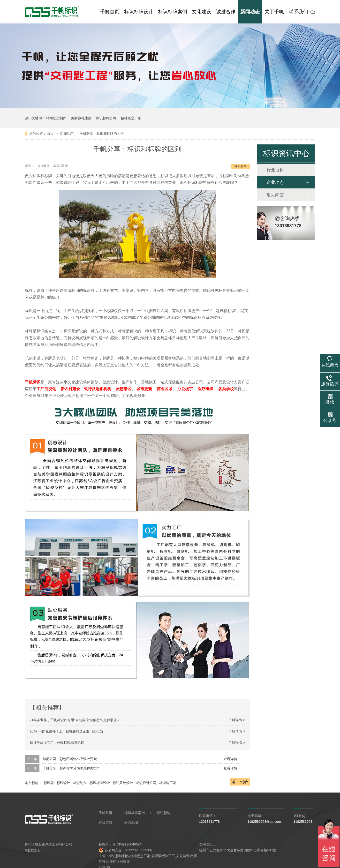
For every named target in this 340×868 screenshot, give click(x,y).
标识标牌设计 (139, 12)
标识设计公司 (146, 783)
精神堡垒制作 (56, 118)
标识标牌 (164, 813)
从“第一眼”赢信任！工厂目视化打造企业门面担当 (66, 731)
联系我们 (298, 12)
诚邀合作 (226, 12)
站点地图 (131, 823)
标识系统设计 (123, 783)
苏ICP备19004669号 (128, 844)
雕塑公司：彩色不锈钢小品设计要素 (70, 759)
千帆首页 (110, 12)
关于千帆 (274, 12)
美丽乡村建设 (81, 118)
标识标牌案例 (173, 12)
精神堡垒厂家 (131, 118)
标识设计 (63, 783)
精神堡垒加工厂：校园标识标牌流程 (57, 743)
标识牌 (49, 783)
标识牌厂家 (168, 783)
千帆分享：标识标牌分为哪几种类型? (71, 768)
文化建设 (202, 12)
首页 (51, 134)
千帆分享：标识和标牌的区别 (102, 134)
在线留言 (106, 823)
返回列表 (240, 166)
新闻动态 (250, 12)
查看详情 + (232, 759)
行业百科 (275, 170)
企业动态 (275, 182)
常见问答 (275, 195)
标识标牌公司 (106, 118)
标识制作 (80, 783)
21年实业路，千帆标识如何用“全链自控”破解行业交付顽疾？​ (75, 720)
